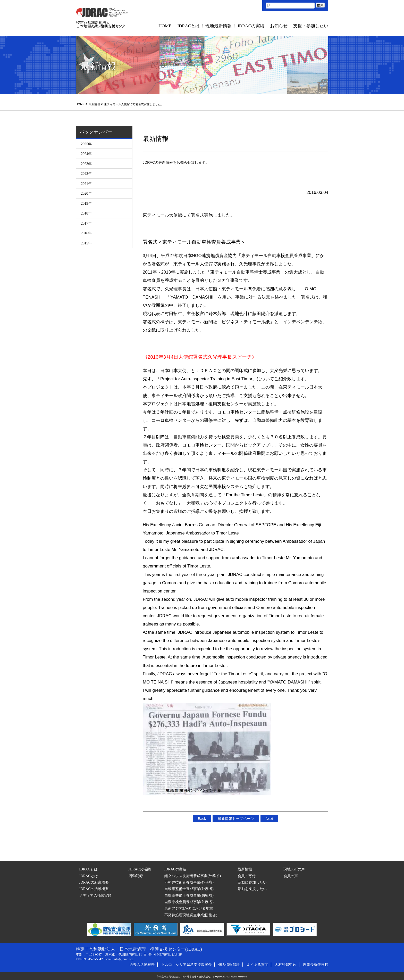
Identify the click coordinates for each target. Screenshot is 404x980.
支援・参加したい (311, 26)
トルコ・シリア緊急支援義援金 (187, 965)
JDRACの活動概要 (94, 889)
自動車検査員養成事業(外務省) (189, 902)
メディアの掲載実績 (95, 895)
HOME (165, 26)
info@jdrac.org (123, 959)
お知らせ (279, 26)
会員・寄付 (247, 876)
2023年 (86, 164)
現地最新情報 (218, 26)
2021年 (86, 184)
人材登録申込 (285, 965)
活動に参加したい (252, 882)
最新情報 (94, 104)
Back (202, 819)
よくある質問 (257, 965)
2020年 (86, 193)
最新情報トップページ (236, 819)
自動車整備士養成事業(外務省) (189, 889)
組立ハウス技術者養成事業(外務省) (193, 876)
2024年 (86, 154)
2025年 (86, 144)
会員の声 (291, 876)
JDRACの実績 (251, 26)
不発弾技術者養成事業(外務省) (189, 882)
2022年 (86, 174)
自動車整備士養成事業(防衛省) (189, 895)
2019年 (86, 203)
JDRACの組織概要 (94, 882)
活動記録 (136, 876)
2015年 (86, 243)
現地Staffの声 (294, 869)
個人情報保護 (229, 965)
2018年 (86, 213)
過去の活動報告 (142, 965)
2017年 (86, 223)
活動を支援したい (252, 889)
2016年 (86, 233)
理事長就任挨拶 (316, 965)
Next (269, 819)
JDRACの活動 (140, 869)
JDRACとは (188, 26)
